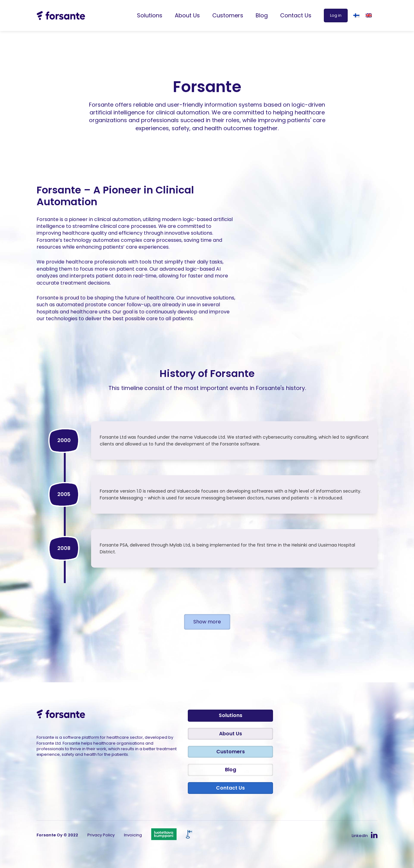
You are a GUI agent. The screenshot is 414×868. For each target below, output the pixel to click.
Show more (207, 622)
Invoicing (133, 835)
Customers (228, 15)
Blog (262, 15)
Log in (336, 15)
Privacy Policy (101, 835)
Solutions (150, 15)
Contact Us (296, 15)
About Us (187, 15)
